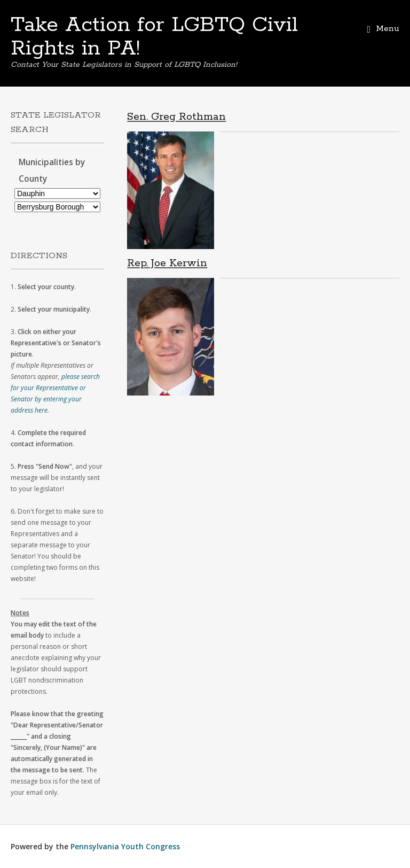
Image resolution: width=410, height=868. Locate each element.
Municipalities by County (52, 170)
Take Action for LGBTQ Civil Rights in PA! (154, 37)
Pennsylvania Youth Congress (125, 846)
